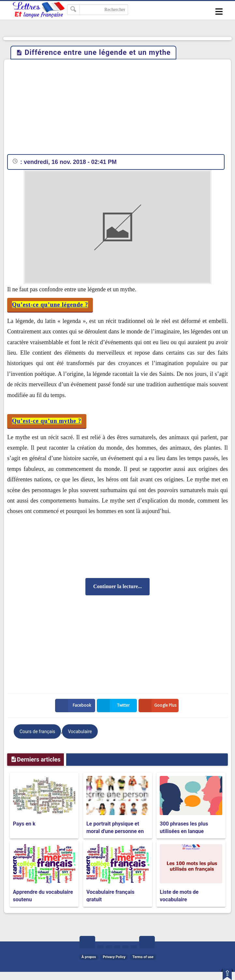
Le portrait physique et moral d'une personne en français (115, 831)
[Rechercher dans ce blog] (98, 10)
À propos (89, 957)
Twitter (115, 706)
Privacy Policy (114, 957)
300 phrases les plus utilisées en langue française (184, 831)
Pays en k (24, 824)
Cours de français (37, 731)
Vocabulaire (80, 731)
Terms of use (143, 957)
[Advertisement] (118, 108)
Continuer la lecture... (118, 586)
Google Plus (159, 706)
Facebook (74, 706)
